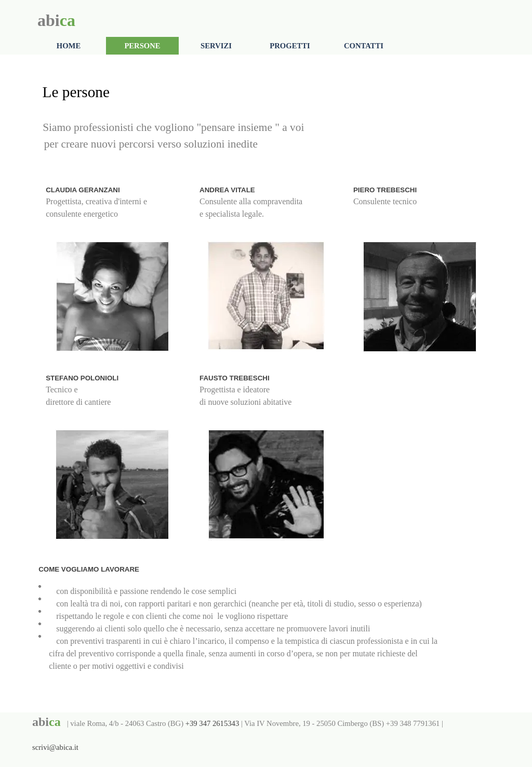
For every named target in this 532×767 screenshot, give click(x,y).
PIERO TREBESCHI (385, 190)
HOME (69, 46)
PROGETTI (290, 46)
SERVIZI (216, 46)
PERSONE (142, 46)
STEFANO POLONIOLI (82, 378)
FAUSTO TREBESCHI (235, 378)
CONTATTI (364, 46)
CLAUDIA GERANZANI (83, 190)
